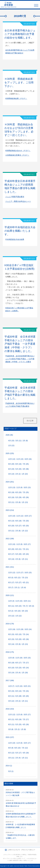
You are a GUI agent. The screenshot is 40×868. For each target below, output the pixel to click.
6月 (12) (11, 753)
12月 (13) (12, 487)
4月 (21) (26, 582)
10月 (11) (27, 601)
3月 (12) (11, 701)
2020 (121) (10, 595)
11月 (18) (20, 629)
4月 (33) (26, 526)
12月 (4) (11, 601)
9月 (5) (11, 578)
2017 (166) (10, 680)
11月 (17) (20, 573)
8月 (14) (18, 691)
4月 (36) (26, 469)
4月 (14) (26, 668)
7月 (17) (26, 663)
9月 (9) (11, 748)
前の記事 (30, 421)
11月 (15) (19, 601)
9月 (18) (11, 492)
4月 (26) (26, 497)
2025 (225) (10, 453)
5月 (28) (18, 696)
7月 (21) (26, 549)
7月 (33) (26, 521)
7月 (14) (26, 634)
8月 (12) (17, 578)
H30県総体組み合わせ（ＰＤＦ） (18, 151)
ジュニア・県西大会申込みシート (18, 201)
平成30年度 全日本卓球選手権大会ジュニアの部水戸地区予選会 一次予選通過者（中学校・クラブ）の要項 (20, 359)
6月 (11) (11, 696)
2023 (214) (10, 510)
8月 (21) (18, 549)
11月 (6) (19, 715)
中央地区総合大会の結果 (15, 239)
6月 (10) (11, 668)
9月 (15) (11, 634)
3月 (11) (18, 441)
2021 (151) (10, 567)
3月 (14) (11, 474)
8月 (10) (18, 634)
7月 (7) (25, 606)
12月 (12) (12, 459)
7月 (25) (26, 464)
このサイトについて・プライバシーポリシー (21, 850)
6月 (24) (11, 469)
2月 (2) (18, 474)
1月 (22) (25, 474)
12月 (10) (12, 516)
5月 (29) (18, 497)
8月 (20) (18, 492)
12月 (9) (11, 658)
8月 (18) (18, 521)
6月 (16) (11, 497)
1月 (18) (25, 673)
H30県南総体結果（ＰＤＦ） (16, 98)
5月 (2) (11, 611)
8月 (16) (18, 464)
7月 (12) (25, 748)
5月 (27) (18, 526)
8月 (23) (18, 606)
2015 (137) (10, 737)
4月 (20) (26, 696)
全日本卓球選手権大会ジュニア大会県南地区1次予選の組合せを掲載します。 (20, 34)
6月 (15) (11, 639)
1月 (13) (25, 502)
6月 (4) (31, 606)
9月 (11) (11, 606)
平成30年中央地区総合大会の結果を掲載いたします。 (20, 231)
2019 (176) (10, 624)
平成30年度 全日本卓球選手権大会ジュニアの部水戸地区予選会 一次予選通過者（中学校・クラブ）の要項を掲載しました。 (20, 344)
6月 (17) (11, 554)
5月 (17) (18, 753)
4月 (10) (17, 611)
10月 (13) (27, 487)
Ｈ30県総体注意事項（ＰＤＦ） (17, 155)
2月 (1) (17, 588)
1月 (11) (25, 559)
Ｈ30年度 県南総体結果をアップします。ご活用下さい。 (19, 82)
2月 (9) (18, 644)
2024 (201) (10, 482)
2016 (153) (10, 709)
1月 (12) (11, 446)
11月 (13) (20, 459)
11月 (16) (19, 658)
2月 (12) (11, 616)
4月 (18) (26, 639)
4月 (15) (11, 441)
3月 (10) (25, 611)
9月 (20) (11, 464)
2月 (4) (18, 673)
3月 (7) (11, 588)
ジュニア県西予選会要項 (15, 197)
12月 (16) (12, 629)
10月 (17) (28, 516)
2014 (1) (9, 766)
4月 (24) (26, 554)
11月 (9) (19, 487)
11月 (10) (19, 686)
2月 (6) (18, 559)
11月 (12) (20, 516)
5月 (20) (18, 554)
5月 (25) (18, 469)
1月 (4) (23, 588)
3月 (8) (11, 729)
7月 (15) (26, 691)
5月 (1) (11, 771)
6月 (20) (11, 526)
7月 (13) (25, 578)
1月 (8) (23, 729)
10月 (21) (27, 686)
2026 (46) (9, 435)
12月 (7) (11, 686)
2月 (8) (25, 441)
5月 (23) (18, 668)
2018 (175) (10, 652)
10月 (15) (28, 573)
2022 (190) (10, 539)
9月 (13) (11, 521)
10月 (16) (28, 459)
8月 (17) (18, 663)
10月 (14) (28, 629)
